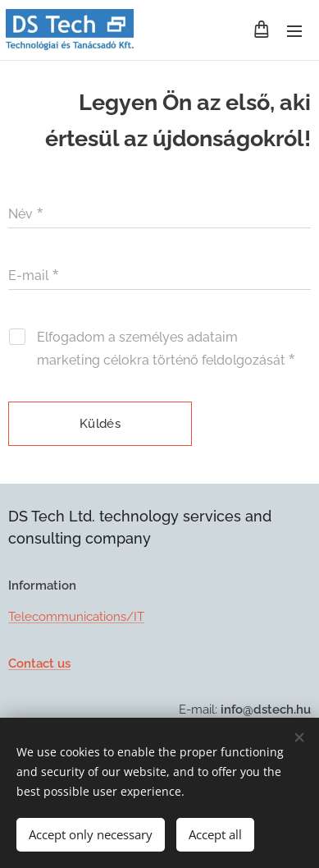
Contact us (39, 663)
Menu (294, 31)
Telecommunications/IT (76, 617)
